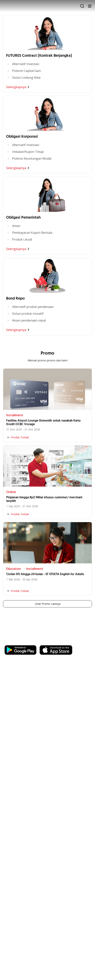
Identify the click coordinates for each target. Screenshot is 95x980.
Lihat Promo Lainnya (48, 604)
